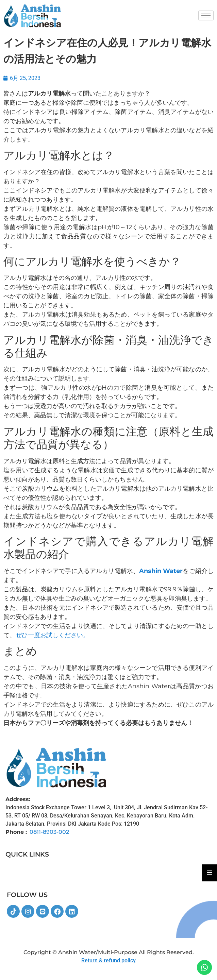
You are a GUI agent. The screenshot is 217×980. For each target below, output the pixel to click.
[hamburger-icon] (206, 15)
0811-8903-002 (49, 832)
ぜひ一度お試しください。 (52, 635)
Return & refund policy (108, 960)
